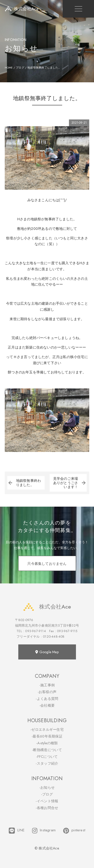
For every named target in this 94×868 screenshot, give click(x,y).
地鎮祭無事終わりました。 (24, 483)
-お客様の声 (47, 692)
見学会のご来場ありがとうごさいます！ (70, 483)
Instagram (44, 831)
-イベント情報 (47, 801)
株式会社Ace (47, 607)
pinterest (74, 831)
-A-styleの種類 (47, 743)
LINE (17, 831)
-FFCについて (47, 757)
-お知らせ (47, 787)
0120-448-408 (54, 637)
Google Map (47, 652)
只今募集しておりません (47, 564)
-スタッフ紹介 (47, 763)
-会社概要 (47, 705)
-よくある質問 (47, 699)
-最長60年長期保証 (47, 736)
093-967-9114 (35, 631)
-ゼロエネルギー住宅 (47, 729)
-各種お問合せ (47, 808)
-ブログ (47, 794)
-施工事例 (47, 685)
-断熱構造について (47, 750)
